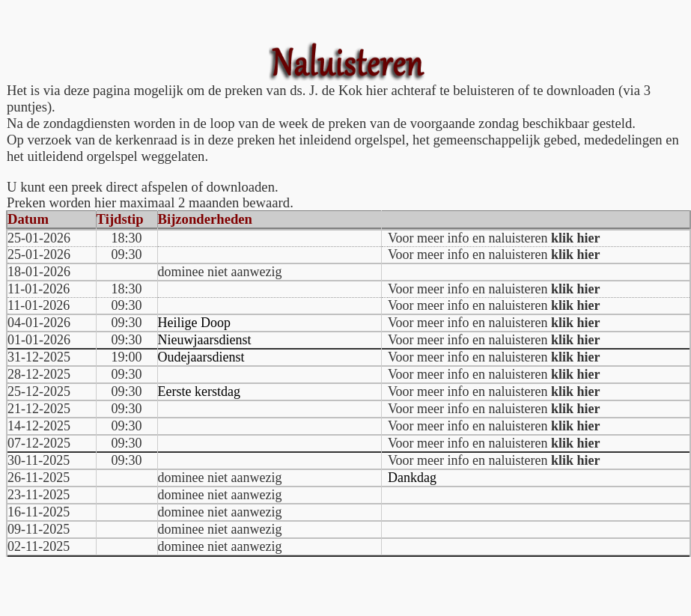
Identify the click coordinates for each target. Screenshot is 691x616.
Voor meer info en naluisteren (494, 238)
